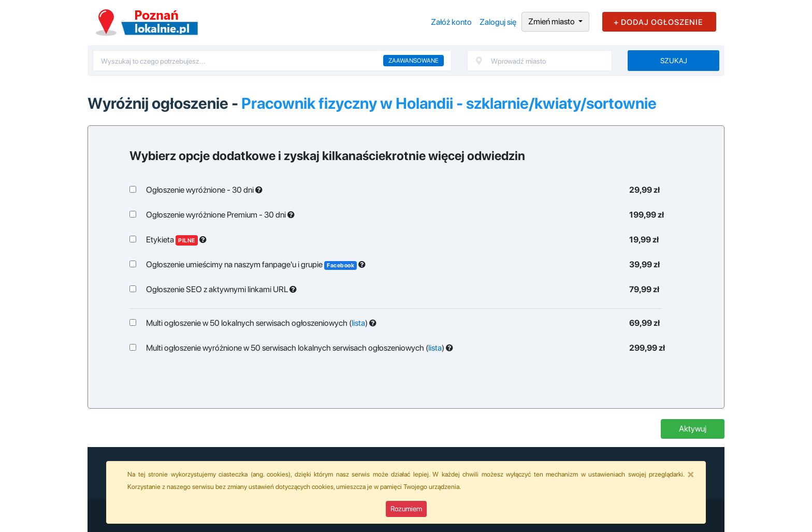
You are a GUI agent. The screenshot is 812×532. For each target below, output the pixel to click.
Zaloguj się (498, 22)
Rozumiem (406, 509)
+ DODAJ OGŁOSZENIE (658, 22)
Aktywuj (693, 429)
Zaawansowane (414, 61)
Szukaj (674, 61)
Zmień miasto (552, 21)
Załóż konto (451, 22)
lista (358, 323)
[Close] (691, 474)
